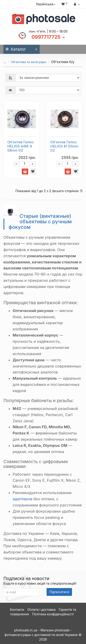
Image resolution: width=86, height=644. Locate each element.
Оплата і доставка (41, 609)
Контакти (17, 609)
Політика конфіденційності (53, 614)
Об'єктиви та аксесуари (25, 62)
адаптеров (22, 499)
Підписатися (59, 592)
